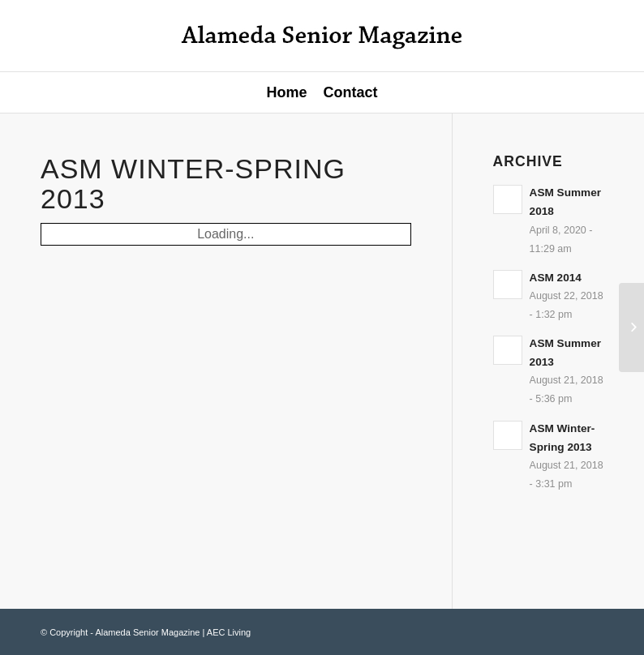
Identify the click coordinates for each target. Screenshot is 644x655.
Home (286, 92)
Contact (351, 92)
